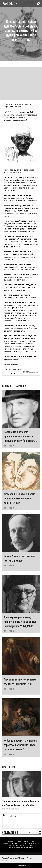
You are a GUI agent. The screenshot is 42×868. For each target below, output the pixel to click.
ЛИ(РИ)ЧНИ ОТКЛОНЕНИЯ (21, 40)
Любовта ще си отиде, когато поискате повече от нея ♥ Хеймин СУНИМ (19, 498)
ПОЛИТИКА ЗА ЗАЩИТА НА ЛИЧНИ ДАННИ (27, 843)
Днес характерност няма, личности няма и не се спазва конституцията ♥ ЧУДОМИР (20, 622)
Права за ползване (29, 841)
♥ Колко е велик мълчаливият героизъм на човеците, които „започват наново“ (21, 745)
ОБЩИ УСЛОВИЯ (8, 843)
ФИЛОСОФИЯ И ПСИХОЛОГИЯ (11, 809)
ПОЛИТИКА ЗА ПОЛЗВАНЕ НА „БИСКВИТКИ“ (21, 848)
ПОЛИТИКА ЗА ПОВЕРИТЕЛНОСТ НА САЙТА (21, 846)
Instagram (22, 374)
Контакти (18, 841)
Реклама (10, 841)
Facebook (11, 374)
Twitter (15, 374)
